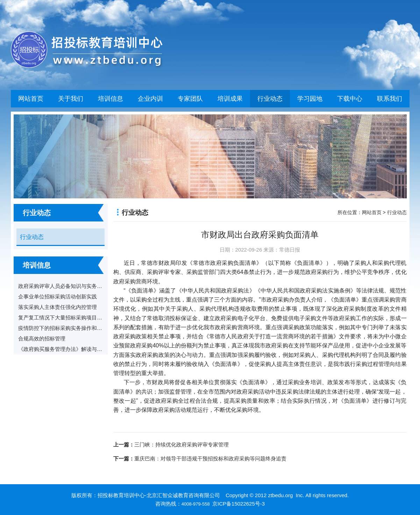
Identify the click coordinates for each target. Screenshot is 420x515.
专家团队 (190, 99)
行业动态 (270, 99)
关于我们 (71, 99)
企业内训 (150, 99)
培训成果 (230, 99)
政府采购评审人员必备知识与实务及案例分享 (71, 286)
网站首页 (31, 99)
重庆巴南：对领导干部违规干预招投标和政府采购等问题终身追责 (210, 458)
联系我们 (390, 99)
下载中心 (350, 99)
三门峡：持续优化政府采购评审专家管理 (181, 445)
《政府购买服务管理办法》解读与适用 (63, 349)
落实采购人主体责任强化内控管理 (58, 307)
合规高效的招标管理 (42, 338)
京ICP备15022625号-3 (239, 504)
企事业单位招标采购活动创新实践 (58, 297)
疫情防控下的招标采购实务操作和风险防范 (68, 328)
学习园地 (310, 99)
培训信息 (111, 99)
